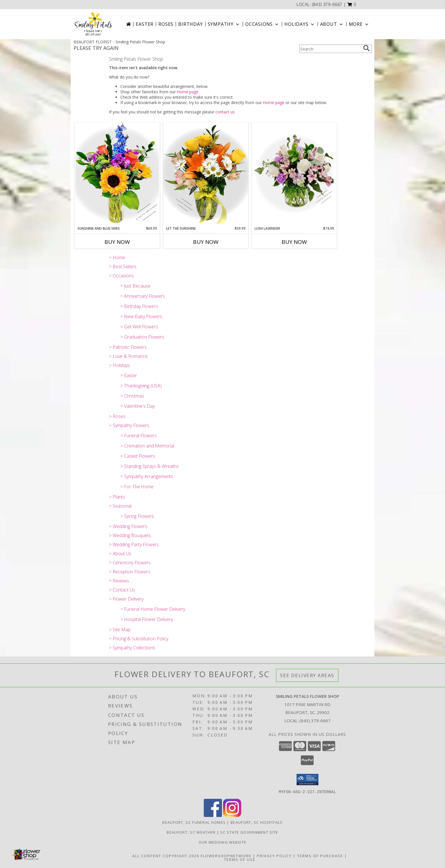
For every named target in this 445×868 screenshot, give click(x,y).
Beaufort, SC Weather (191, 832)
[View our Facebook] (213, 815)
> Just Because (135, 286)
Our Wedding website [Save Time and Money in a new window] (223, 842)
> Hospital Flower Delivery (147, 619)
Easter (145, 24)
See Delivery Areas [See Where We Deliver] (307, 675)
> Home (117, 257)
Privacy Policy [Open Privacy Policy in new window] (274, 856)
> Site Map (120, 630)
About (332, 24)
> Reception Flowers (130, 572)
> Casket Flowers (138, 456)
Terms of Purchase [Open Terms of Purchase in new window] (320, 856)
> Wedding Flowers (128, 526)
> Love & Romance (128, 356)
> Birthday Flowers (139, 306)
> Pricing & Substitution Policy (139, 639)
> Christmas (132, 396)
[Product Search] (330, 49)
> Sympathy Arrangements (147, 476)
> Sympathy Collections (132, 648)
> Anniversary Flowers (143, 296)
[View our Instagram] (232, 815)
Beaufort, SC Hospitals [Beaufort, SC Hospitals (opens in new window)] (257, 822)
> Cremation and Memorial (147, 446)
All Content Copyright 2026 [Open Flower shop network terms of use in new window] (166, 856)
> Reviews (119, 581)
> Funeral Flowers (138, 436)
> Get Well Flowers (139, 327)
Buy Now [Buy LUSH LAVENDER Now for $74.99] (294, 242)
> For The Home (137, 487)
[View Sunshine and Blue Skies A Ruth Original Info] (117, 174)
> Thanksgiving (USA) (141, 386)
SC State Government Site (249, 832)
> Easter (129, 375)
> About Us (120, 554)
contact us (225, 112)
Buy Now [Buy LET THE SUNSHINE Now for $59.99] (206, 242)
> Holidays (119, 365)
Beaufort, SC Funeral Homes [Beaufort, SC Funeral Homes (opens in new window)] (194, 822)
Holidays (300, 24)
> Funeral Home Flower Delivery (153, 609)
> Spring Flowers (137, 516)
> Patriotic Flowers (128, 347)
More (359, 24)
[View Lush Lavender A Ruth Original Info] (294, 174)
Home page (188, 92)
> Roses (117, 416)
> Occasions (121, 276)
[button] (352, 4)
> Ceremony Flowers (130, 563)
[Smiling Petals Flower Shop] (93, 24)
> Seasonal (120, 506)
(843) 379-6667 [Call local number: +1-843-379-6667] (327, 4)
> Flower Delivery (126, 599)
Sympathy (224, 24)
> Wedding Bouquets (130, 535)
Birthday (190, 24)
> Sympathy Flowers (129, 425)
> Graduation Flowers (142, 337)
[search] (366, 48)
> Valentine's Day (138, 406)
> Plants (117, 497)
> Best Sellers (123, 267)
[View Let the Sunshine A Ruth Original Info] (206, 174)
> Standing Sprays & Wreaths (150, 466)
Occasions (262, 24)
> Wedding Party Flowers (134, 544)
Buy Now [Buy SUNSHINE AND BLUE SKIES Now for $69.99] (117, 242)
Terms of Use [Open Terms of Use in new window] (240, 859)
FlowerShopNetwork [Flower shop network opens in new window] (226, 856)
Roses (166, 24)
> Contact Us (122, 590)
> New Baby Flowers (141, 316)
